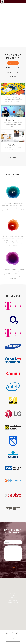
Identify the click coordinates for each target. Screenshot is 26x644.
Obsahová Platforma (13, 72)
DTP (19, 68)
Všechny (13, 63)
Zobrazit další (12, 158)
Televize (13, 77)
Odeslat (13, 567)
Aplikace (9, 68)
